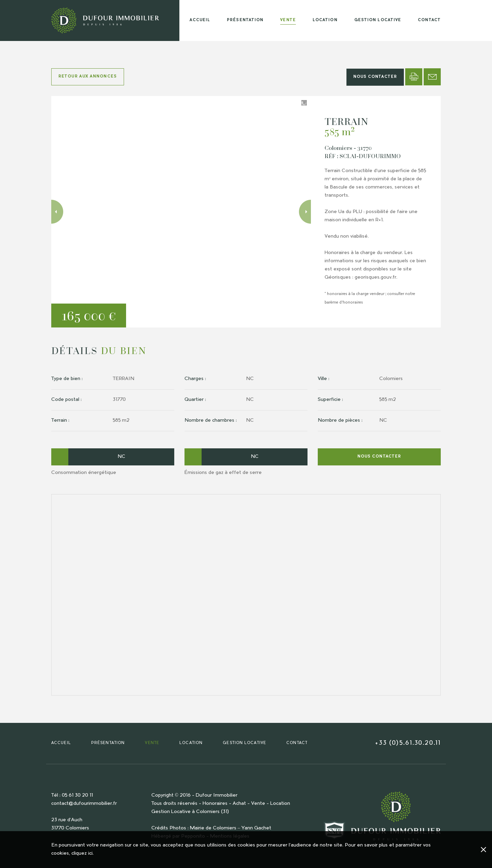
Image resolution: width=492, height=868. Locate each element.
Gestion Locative (171, 812)
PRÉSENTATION (245, 20)
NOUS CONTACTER (375, 77)
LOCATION (325, 20)
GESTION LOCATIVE (378, 20)
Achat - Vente (249, 804)
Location (280, 804)
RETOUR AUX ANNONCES (88, 77)
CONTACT (429, 20)
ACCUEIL (200, 20)
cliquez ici (82, 854)
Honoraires (215, 804)
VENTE (288, 20)
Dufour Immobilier (217, 796)
